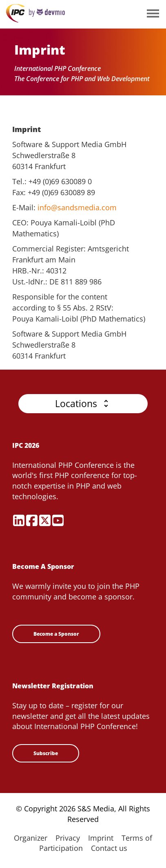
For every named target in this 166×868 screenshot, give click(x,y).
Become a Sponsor (56, 634)
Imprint (101, 838)
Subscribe (46, 753)
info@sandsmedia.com (77, 207)
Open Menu (153, 14)
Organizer (31, 838)
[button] (83, 404)
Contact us (109, 848)
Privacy (68, 838)
